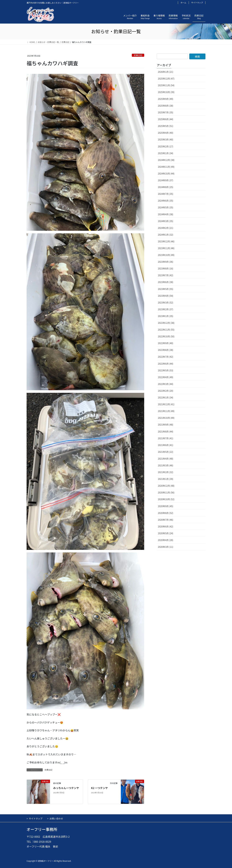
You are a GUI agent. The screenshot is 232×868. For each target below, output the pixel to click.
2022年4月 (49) (166, 377)
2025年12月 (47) (166, 79)
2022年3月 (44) (166, 384)
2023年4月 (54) (166, 296)
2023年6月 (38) (166, 282)
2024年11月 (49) (166, 167)
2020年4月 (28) (166, 540)
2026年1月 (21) (166, 72)
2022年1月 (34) (166, 397)
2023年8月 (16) (166, 268)
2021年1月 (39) (166, 479)
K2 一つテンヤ (99, 788)
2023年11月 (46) (166, 248)
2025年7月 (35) (166, 112)
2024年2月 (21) (166, 228)
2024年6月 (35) (166, 201)
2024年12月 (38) (166, 160)
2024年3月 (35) (166, 221)
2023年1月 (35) (166, 316)
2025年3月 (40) (166, 139)
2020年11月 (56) (166, 492)
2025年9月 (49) (166, 99)
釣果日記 (138, 55)
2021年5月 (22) (166, 452)
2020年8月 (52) (166, 513)
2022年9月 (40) (166, 343)
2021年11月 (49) (166, 411)
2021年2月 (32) (166, 472)
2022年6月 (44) (166, 364)
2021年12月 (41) (166, 404)
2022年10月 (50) (166, 336)
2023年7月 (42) (166, 275)
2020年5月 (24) (166, 533)
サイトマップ (197, 3)
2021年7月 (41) (166, 438)
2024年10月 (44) (166, 174)
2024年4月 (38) (166, 214)
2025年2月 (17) (166, 146)
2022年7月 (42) (166, 357)
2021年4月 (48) (166, 459)
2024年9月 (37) (166, 180)
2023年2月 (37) (166, 309)
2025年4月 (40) (166, 133)
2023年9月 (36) (166, 262)
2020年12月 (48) (166, 486)
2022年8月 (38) (166, 350)
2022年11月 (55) (166, 330)
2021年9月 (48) (166, 425)
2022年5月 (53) (166, 370)
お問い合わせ (56, 818)
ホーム (183, 3)
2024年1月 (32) (166, 235)
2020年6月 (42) (166, 526)
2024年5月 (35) (166, 207)
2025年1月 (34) (166, 153)
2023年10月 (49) (166, 255)
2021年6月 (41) (166, 445)
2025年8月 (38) (166, 106)
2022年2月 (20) (166, 391)
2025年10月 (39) (166, 92)
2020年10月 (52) (166, 499)
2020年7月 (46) (166, 520)
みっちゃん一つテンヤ (66, 788)
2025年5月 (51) (166, 126)
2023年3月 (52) (166, 303)
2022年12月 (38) (166, 323)
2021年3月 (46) (166, 465)
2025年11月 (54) (166, 85)
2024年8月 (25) (166, 187)
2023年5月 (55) (166, 289)
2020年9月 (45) (166, 506)
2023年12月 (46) (166, 241)
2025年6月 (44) (166, 119)
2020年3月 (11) (166, 547)
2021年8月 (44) (166, 432)
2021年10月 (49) (166, 418)
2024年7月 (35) (166, 194)
